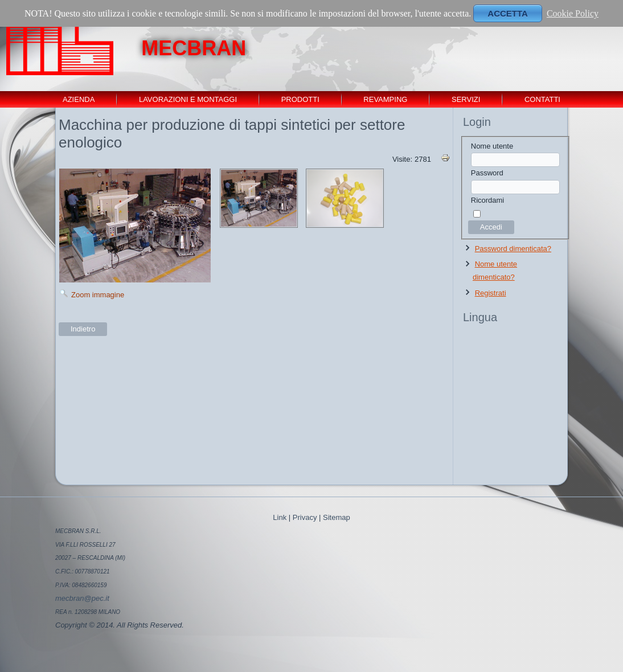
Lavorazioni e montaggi (188, 99)
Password (487, 173)
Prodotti (300, 99)
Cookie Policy (573, 13)
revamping (385, 99)
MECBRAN (194, 48)
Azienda (79, 99)
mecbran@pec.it (82, 598)
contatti (542, 99)
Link (280, 517)
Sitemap (337, 517)
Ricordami (488, 200)
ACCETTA (508, 13)
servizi (466, 99)
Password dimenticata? (513, 249)
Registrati (491, 293)
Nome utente (492, 146)
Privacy (305, 517)
